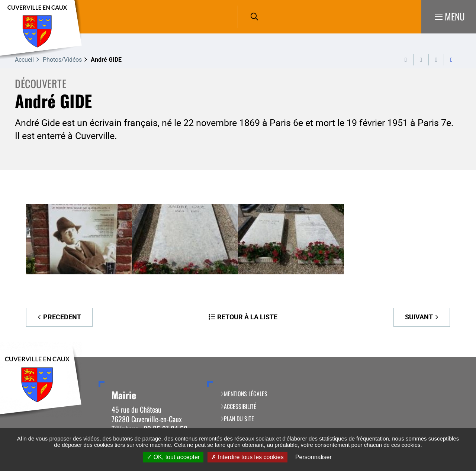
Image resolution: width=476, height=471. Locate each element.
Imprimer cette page (406, 60)
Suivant (419, 317)
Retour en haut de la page (459, 357)
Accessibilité (240, 406)
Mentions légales (246, 394)
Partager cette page (451, 60)
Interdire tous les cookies (247, 457)
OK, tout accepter (173, 457)
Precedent (62, 317)
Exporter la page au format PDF (421, 60)
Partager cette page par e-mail (436, 60)
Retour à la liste (247, 317)
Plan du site (239, 419)
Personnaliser (313, 457)
